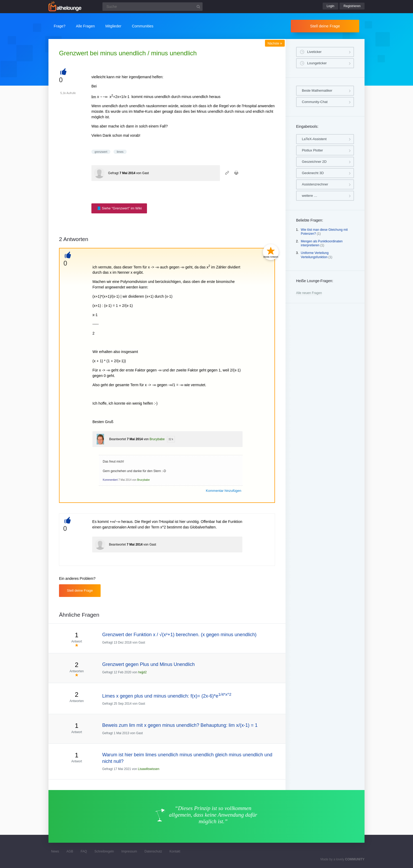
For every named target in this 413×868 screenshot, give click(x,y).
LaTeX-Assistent (314, 139)
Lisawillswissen (148, 769)
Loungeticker (317, 63)
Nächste (275, 43)
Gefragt (113, 173)
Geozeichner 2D (314, 162)
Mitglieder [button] (113, 26)
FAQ (84, 851)
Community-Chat (315, 102)
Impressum (129, 851)
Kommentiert (110, 480)
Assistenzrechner (315, 184)
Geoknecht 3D (313, 173)
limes (120, 152)
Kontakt (175, 851)
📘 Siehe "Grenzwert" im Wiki (119, 208)
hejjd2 (142, 672)
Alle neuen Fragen (309, 293)
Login (330, 6)
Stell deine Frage (325, 26)
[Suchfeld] (153, 7)
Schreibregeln (104, 851)
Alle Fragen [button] (85, 26)
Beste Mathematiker (317, 90)
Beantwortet (117, 439)
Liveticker (314, 52)
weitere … (310, 196)
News (55, 851)
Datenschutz (153, 851)
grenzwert (101, 152)
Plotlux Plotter (312, 150)
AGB (70, 851)
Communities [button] (143, 26)
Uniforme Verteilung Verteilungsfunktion (315, 255)
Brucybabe (157, 439)
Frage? (60, 26)
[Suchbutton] (198, 7)
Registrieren (352, 6)
